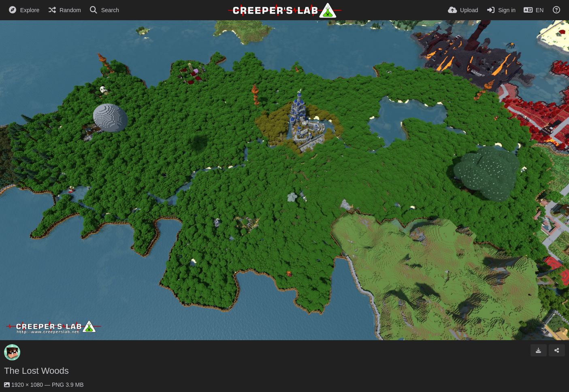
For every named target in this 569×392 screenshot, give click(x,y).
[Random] (64, 10)
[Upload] (463, 10)
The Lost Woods (36, 371)
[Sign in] (501, 10)
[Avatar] (12, 352)
